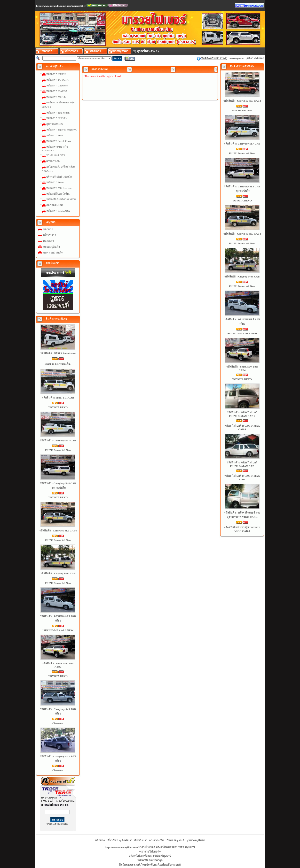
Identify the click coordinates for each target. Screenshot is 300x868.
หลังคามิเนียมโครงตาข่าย (61, 199)
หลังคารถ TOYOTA (57, 80)
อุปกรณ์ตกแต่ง (55, 124)
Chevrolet (58, 723)
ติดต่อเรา (48, 241)
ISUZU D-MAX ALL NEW (58, 630)
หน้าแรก (48, 229)
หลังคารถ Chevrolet (57, 85)
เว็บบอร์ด (171, 840)
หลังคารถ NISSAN (57, 118)
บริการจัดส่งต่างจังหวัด (59, 177)
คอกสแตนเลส (55, 205)
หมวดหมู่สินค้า (51, 247)
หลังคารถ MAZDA (57, 91)
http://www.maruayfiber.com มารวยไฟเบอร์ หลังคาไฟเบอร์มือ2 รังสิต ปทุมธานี (150, 847)
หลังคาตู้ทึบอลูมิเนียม (58, 194)
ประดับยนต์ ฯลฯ (55, 155)
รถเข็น (182, 840)
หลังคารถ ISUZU (56, 74)
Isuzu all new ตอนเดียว (58, 364)
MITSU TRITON (242, 110)
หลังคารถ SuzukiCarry (59, 141)
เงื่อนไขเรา (141, 840)
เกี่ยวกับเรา (50, 235)
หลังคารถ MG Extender (59, 188)
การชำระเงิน (156, 840)
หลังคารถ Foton (55, 182)
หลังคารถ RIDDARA (58, 211)
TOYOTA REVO (58, 407)
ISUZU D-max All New (58, 450)
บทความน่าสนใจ (53, 253)
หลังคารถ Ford (55, 135)
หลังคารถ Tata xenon (58, 113)
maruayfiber (237, 58)
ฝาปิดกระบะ (53, 161)
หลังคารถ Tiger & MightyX (62, 130)
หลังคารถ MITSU (56, 97)
